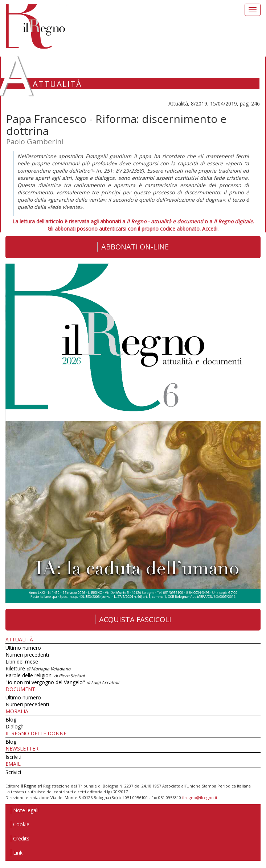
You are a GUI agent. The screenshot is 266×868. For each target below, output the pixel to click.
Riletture (38, 668)
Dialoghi (15, 726)
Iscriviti (13, 757)
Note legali (25, 810)
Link (17, 853)
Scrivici (13, 772)
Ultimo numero (23, 648)
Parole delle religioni (45, 675)
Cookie (20, 824)
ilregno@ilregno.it (200, 797)
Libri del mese (22, 662)
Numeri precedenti (27, 655)
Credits (20, 838)
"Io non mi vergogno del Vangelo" (62, 682)
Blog (11, 720)
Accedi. (210, 229)
